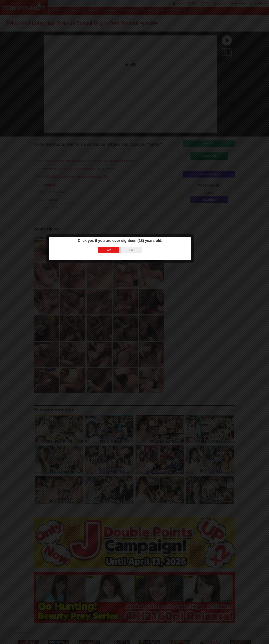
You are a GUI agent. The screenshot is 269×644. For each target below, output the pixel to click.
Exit (146, 323)
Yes (123, 323)
